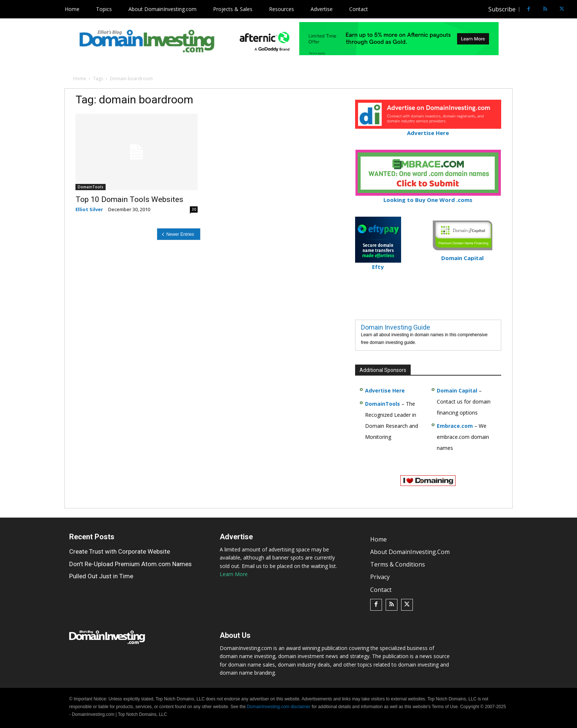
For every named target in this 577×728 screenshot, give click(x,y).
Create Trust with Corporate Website (120, 551)
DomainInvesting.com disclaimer (279, 707)
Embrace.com (455, 426)
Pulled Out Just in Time (101, 576)
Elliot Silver (89, 209)
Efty (378, 264)
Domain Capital (457, 390)
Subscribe (502, 9)
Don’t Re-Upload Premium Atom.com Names (130, 564)
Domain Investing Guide (396, 327)
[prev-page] (179, 234)
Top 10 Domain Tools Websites (129, 199)
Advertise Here (428, 130)
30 (194, 209)
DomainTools (91, 187)
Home (80, 79)
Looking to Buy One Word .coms (428, 197)
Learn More (234, 574)
